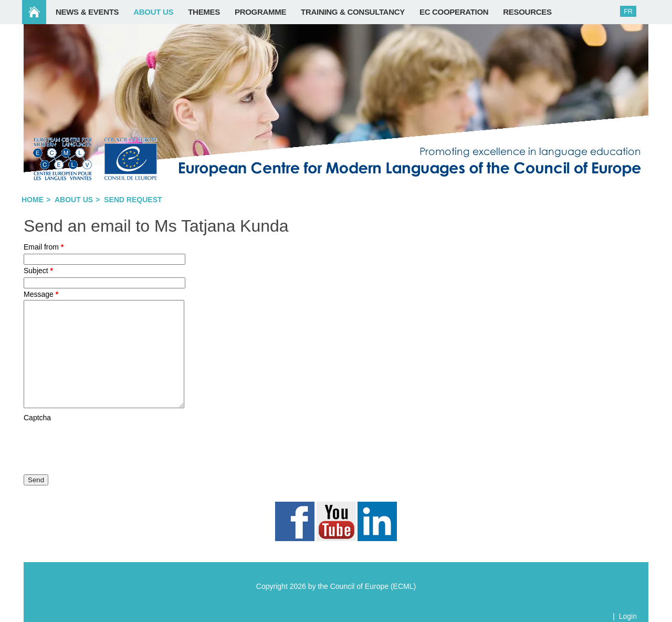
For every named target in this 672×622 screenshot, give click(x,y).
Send (36, 480)
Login (628, 616)
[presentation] (103, 444)
